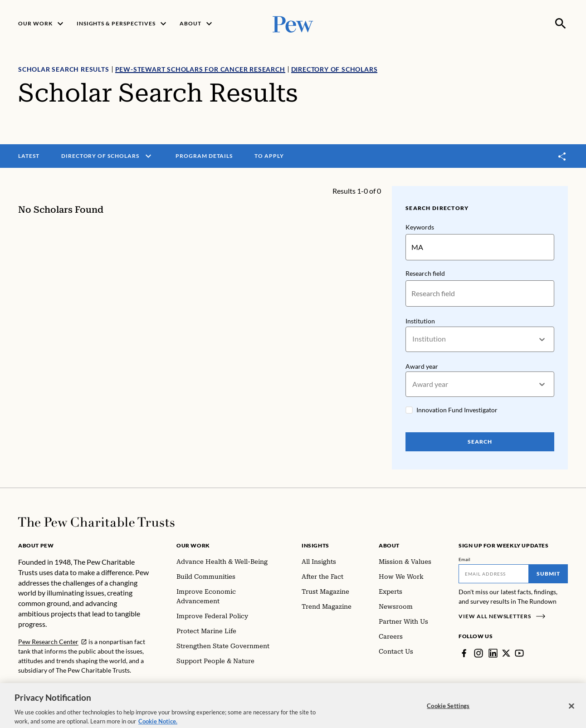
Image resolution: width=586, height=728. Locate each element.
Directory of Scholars (335, 69)
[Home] (96, 522)
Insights (315, 545)
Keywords (420, 227)
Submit (548, 574)
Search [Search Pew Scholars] (480, 442)
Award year (422, 366)
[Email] (494, 574)
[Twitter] (506, 653)
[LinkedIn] (493, 653)
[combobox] (413, 339)
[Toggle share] (562, 156)
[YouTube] (519, 653)
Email (465, 559)
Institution (420, 321)
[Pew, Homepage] (293, 23)
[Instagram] (479, 653)
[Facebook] (464, 653)
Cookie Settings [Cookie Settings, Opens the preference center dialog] (448, 714)
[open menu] (148, 156)
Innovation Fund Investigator (457, 410)
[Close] (571, 715)
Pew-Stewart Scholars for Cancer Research (200, 69)
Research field (425, 273)
